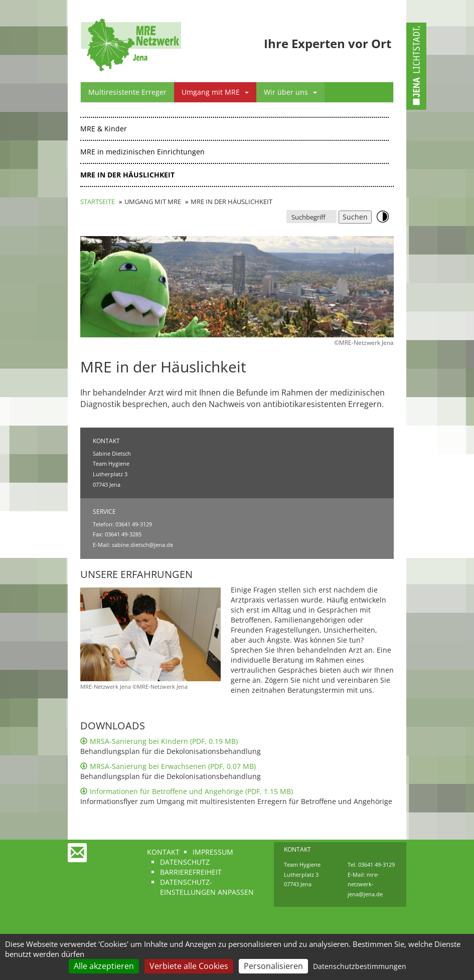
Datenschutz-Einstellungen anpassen (207, 887)
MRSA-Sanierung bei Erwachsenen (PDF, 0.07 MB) (168, 766)
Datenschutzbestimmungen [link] (360, 966)
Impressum (213, 852)
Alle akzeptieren (104, 966)
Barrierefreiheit (191, 872)
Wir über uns (290, 92)
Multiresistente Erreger (127, 92)
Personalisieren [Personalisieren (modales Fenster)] (273, 966)
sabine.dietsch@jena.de (142, 545)
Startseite (98, 202)
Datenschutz (185, 862)
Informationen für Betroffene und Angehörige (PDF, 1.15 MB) (187, 791)
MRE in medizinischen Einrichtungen (142, 152)
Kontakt (163, 852)
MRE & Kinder (104, 129)
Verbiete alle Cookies (189, 966)
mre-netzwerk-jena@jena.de (365, 885)
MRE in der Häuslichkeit (127, 175)
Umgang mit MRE (215, 92)
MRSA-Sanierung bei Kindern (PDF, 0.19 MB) (159, 741)
